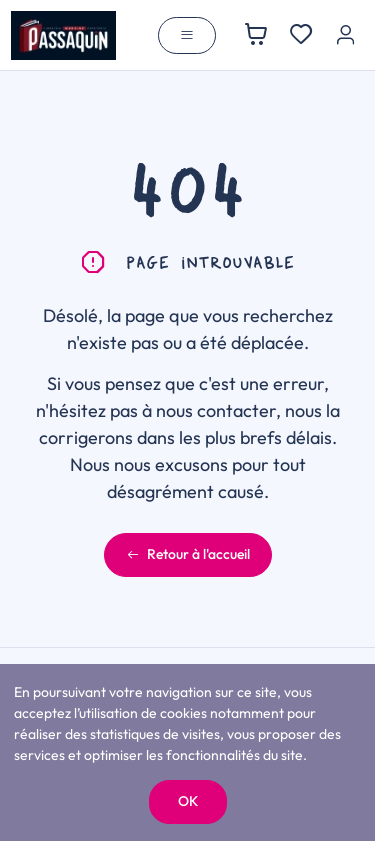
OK (188, 801)
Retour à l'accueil (188, 554)
